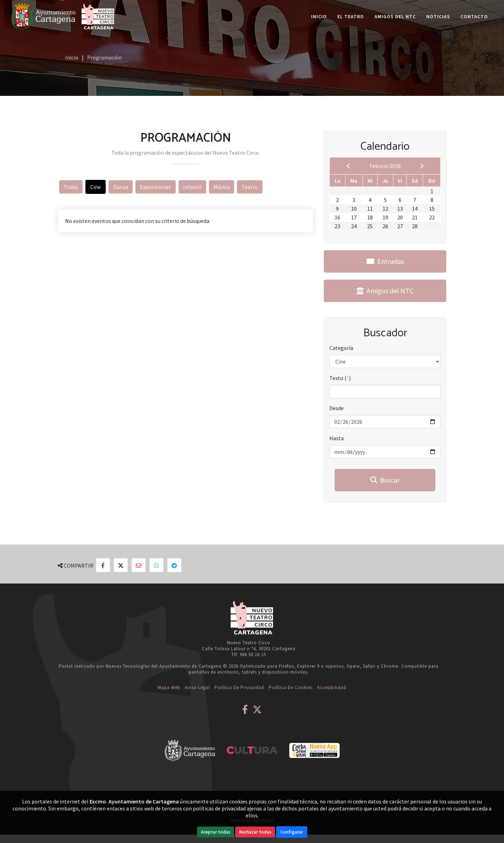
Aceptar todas (216, 832)
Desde (337, 408)
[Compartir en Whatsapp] (156, 565)
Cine (96, 187)
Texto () (340, 378)
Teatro (250, 187)
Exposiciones (156, 187)
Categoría (341, 348)
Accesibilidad (332, 687)
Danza (121, 187)
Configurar (292, 832)
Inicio (319, 16)
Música (222, 187)
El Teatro (351, 16)
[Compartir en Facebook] (103, 565)
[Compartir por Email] (139, 565)
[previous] (349, 166)
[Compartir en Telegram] (174, 565)
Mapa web (169, 687)
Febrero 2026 (385, 166)
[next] (422, 166)
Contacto (474, 16)
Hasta (337, 438)
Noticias (438, 16)
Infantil (192, 187)
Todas (71, 187)
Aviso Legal (197, 687)
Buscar (385, 480)
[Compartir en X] (121, 565)
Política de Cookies (291, 687)
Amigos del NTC (395, 16)
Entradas (385, 261)
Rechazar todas (255, 832)
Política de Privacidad (239, 687)
